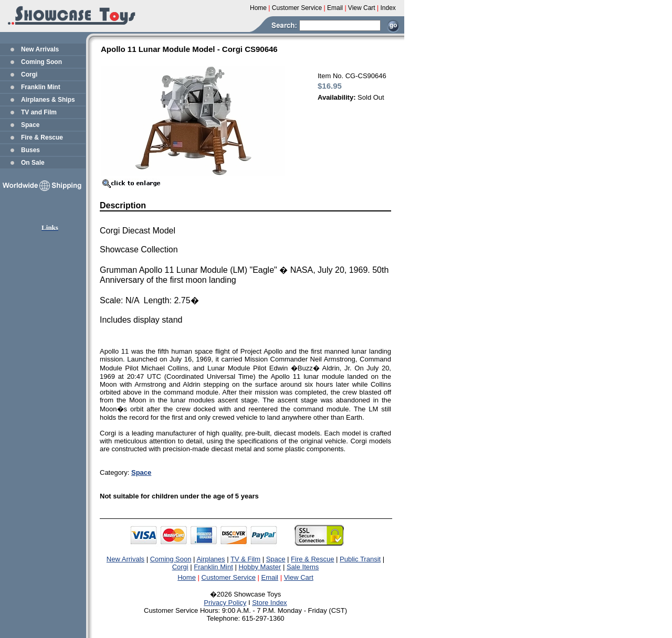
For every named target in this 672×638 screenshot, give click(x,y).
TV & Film (245, 559)
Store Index (270, 603)
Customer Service (229, 577)
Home (187, 577)
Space (30, 125)
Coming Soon (41, 62)
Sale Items (303, 567)
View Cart (299, 577)
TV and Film (39, 112)
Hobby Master (260, 567)
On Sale (33, 163)
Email (270, 577)
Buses (30, 150)
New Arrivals (40, 49)
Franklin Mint (41, 87)
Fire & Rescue (42, 137)
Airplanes (211, 559)
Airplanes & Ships (48, 100)
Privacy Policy (225, 603)
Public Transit (360, 559)
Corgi (29, 75)
